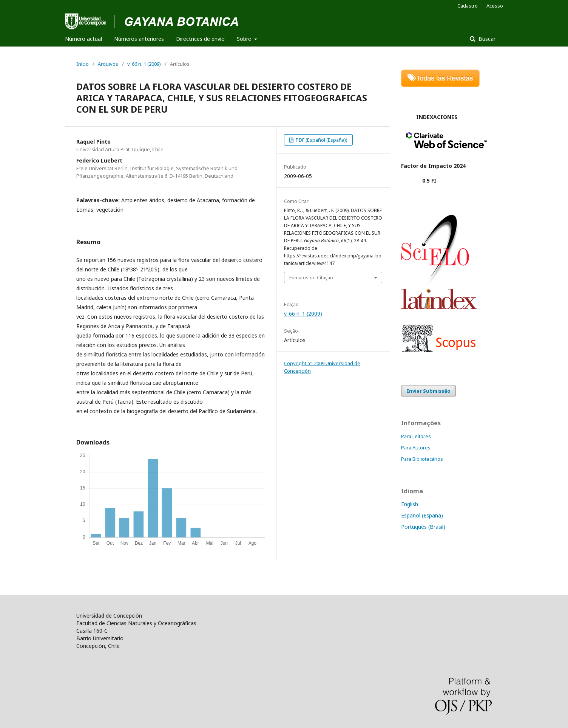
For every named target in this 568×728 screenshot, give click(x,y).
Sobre (245, 39)
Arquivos (108, 64)
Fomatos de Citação (311, 277)
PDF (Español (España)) (321, 140)
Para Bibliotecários (422, 459)
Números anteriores (139, 39)
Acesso (495, 6)
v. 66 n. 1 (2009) (144, 64)
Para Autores (416, 448)
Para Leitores (416, 436)
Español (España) (422, 515)
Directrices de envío (200, 39)
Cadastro (468, 6)
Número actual (83, 39)
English (410, 504)
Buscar (486, 39)
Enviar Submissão (428, 391)
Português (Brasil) (423, 527)
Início (83, 64)
